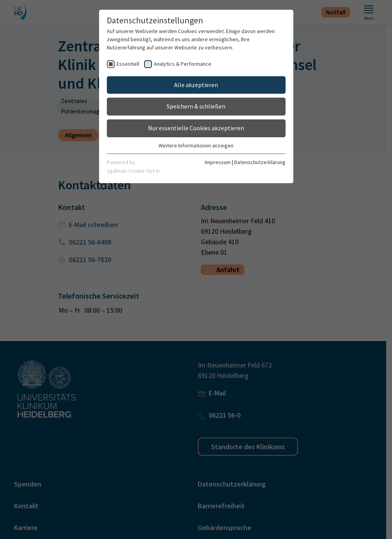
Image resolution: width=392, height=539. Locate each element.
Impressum (218, 162)
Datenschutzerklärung (260, 162)
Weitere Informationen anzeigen (196, 145)
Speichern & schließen (196, 106)
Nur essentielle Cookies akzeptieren (196, 128)
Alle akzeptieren (196, 85)
